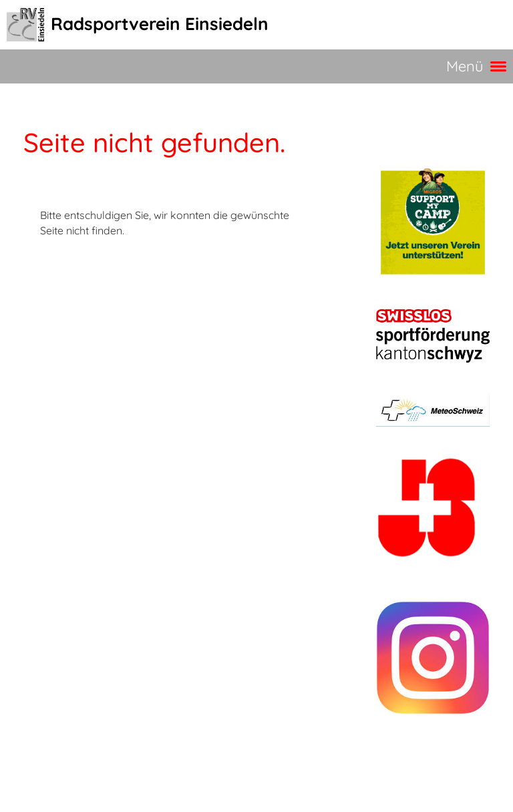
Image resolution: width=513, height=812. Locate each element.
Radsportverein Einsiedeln (160, 24)
